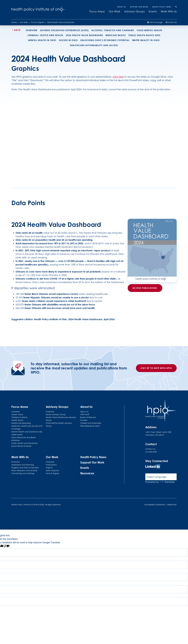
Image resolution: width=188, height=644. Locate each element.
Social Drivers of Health (21, 446)
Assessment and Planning (23, 465)
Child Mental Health (150, 30)
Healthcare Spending (21, 423)
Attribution (172, 505)
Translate (167, 482)
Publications (51, 465)
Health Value (17, 414)
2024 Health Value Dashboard (61, 22)
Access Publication (145, 288)
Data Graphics (52, 470)
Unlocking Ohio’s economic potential (105, 40)
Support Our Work (139, 7)
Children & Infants (19, 417)
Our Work (114, 11)
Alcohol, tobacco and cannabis (113, 30)
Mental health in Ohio (42, 40)
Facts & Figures (38, 22)
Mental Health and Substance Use (27, 432)
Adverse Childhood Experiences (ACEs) (64, 30)
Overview (32, 30)
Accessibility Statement (155, 505)
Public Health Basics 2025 (144, 35)
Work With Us (169, 11)
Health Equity (17, 420)
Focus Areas (97, 11)
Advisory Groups (134, 11)
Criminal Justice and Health (46, 35)
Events (153, 11)
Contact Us (150, 449)
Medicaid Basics (116, 35)
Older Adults (17, 435)
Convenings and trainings (23, 473)
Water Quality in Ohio (146, 40)
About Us (122, 7)
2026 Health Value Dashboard (84, 35)
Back (16, 30)
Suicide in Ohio (68, 40)
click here (118, 77)
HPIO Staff (85, 414)
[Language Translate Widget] (161, 477)
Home (14, 22)
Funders (84, 420)
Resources (87, 473)
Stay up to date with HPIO (156, 368)
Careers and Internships (91, 423)
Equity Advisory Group (56, 414)
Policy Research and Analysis (24, 470)
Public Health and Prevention (25, 443)
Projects (49, 468)
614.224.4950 (151, 452)
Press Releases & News (90, 426)
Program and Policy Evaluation (25, 468)
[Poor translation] (6, 546)
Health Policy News (162, 7)
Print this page (155, 22)
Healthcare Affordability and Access (94, 45)
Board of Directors (88, 417)
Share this (171, 22)
